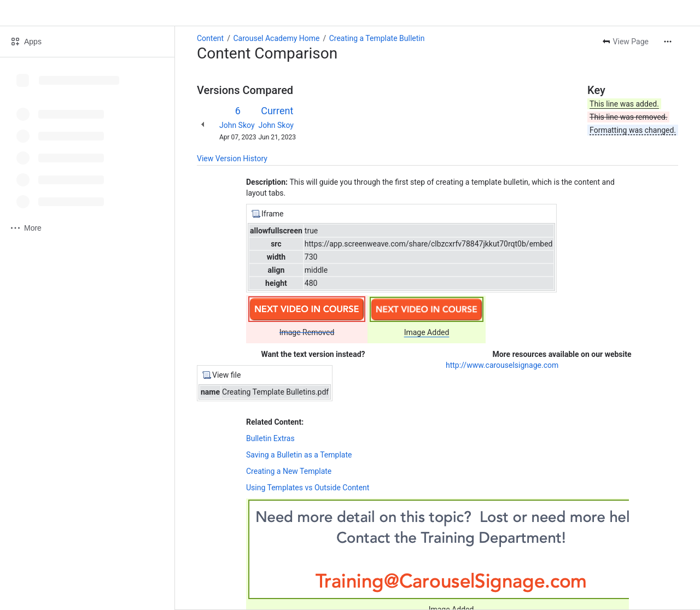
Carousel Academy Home (276, 38)
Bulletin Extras (270, 438)
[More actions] (668, 42)
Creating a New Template (289, 471)
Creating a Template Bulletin (377, 38)
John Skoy (237, 125)
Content (210, 38)
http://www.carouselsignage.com (502, 365)
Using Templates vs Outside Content (308, 488)
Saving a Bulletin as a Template (299, 455)
